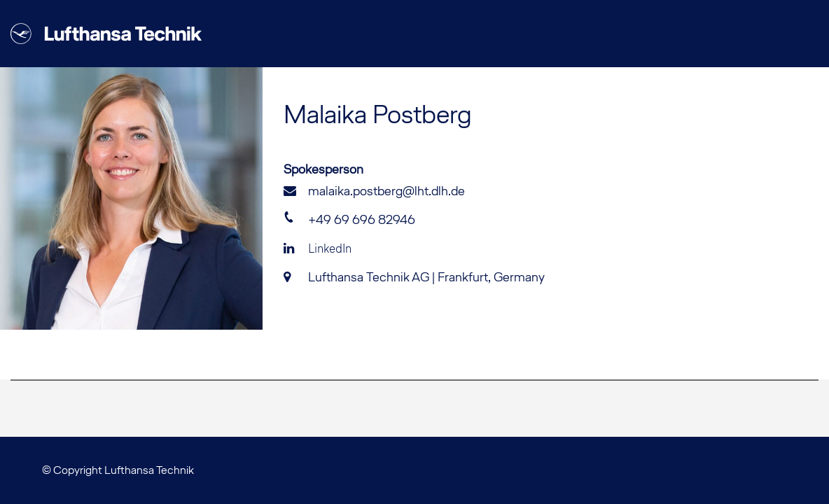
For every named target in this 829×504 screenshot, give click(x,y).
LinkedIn (318, 248)
